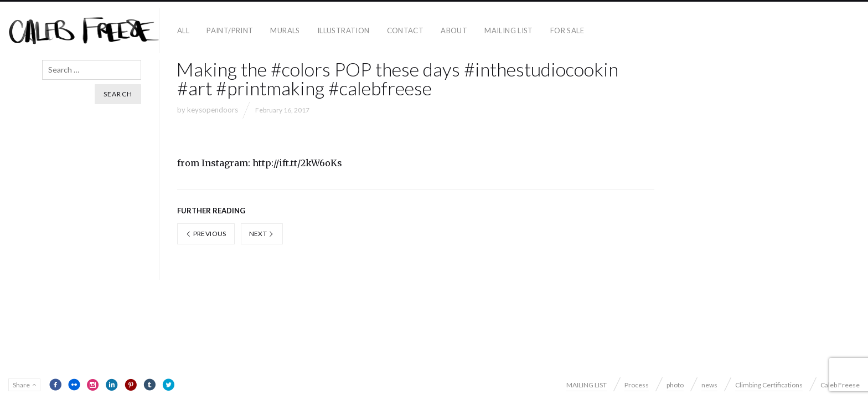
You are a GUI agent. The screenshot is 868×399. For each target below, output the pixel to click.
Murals (285, 30)
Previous (206, 234)
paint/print (230, 30)
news (709, 385)
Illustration (343, 30)
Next (262, 234)
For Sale (567, 30)
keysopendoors (213, 110)
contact (405, 30)
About (454, 30)
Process (637, 385)
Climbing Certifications (769, 385)
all (183, 30)
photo (675, 385)
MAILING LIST (509, 30)
